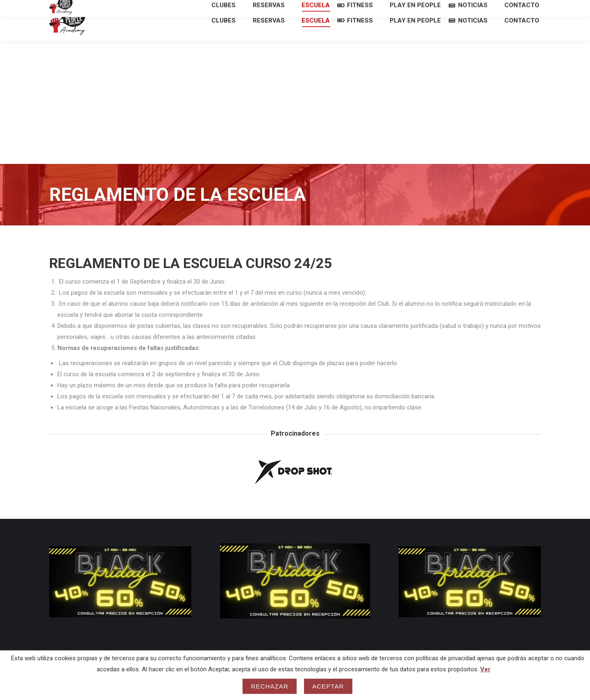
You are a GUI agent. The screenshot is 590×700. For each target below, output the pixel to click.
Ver (485, 669)
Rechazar (270, 686)
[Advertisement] (295, 117)
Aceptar (328, 686)
